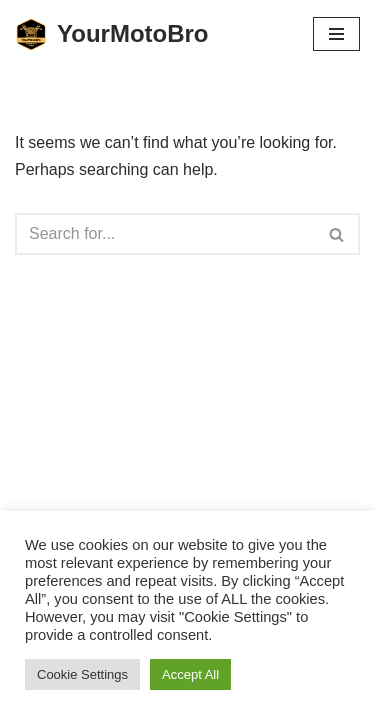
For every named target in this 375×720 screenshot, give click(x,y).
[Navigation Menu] (336, 34)
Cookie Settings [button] (82, 674)
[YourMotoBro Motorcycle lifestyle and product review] (112, 34)
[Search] (165, 234)
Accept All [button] (190, 674)
